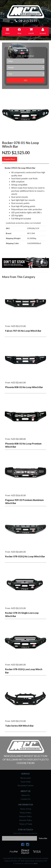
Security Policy (26, 820)
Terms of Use (26, 809)
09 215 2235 (26, 21)
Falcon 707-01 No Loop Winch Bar (23, 331)
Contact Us (26, 799)
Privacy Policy (26, 813)
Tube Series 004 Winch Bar (19, 726)
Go (26, 80)
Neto (36, 863)
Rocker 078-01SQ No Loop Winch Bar (25, 556)
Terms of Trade (26, 824)
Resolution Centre (26, 785)
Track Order (26, 782)
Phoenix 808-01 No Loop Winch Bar (24, 387)
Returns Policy (26, 816)
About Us (26, 795)
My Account (26, 778)
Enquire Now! (10, 159)
